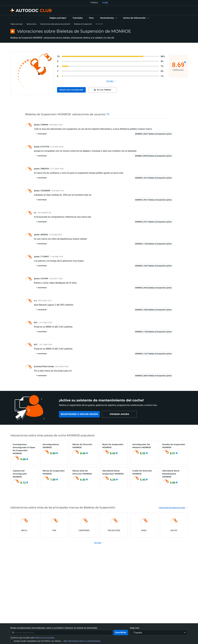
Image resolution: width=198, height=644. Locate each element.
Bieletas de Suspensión (83, 24)
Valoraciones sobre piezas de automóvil (55, 24)
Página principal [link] (17, 24)
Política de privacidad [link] (45, 638)
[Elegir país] (159, 633)
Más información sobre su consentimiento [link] (82, 641)
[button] (108, 18)
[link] (58, 18)
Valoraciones (31, 24)
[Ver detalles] (185, 62)
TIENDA (94, 3)
